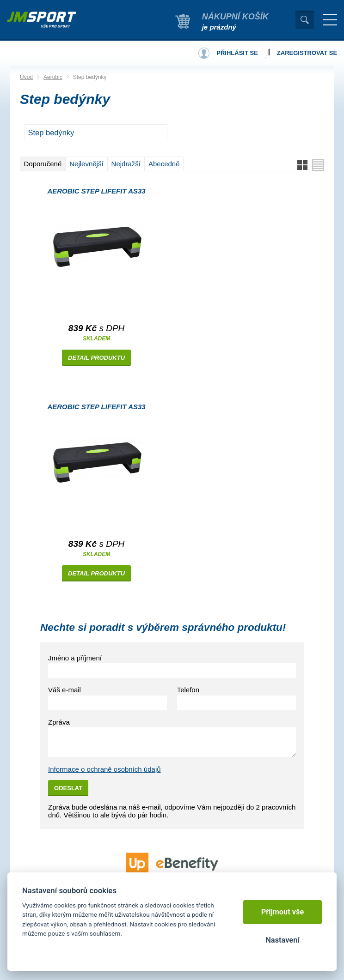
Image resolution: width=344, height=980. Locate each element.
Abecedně (164, 164)
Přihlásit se (237, 53)
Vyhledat (305, 20)
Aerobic (53, 77)
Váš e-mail (64, 690)
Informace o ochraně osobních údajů (104, 769)
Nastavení (282, 940)
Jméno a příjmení (75, 658)
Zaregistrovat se (307, 53)
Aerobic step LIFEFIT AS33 (96, 191)
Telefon (188, 690)
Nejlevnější (86, 164)
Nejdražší (126, 164)
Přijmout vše (283, 912)
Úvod (26, 77)
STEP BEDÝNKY (51, 133)
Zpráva (59, 722)
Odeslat (68, 788)
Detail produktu (96, 358)
